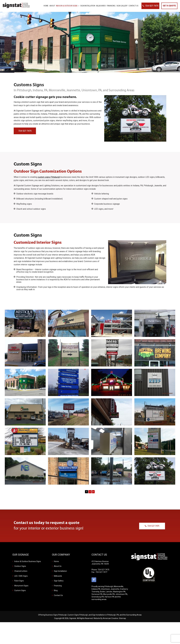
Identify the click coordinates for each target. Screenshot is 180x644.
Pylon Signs (19, 581)
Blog (56, 590)
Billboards (58, 576)
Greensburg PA (98, 597)
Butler (103, 592)
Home (56, 561)
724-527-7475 (152, 6)
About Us (58, 566)
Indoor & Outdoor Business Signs (28, 561)
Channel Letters (21, 571)
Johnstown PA (121, 594)
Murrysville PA (109, 594)
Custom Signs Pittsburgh (78, 615)
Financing (58, 586)
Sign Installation (60, 571)
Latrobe (109, 592)
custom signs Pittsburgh (49, 177)
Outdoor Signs (20, 566)
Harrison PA (109, 597)
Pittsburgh (109, 586)
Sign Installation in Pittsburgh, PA (105, 615)
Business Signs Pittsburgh (56, 615)
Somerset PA (97, 594)
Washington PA (119, 592)
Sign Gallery (59, 581)
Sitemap (122, 618)
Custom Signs (20, 590)
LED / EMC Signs (21, 576)
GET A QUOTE (169, 6)
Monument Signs (21, 586)
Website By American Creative (106, 618)
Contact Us (58, 595)
